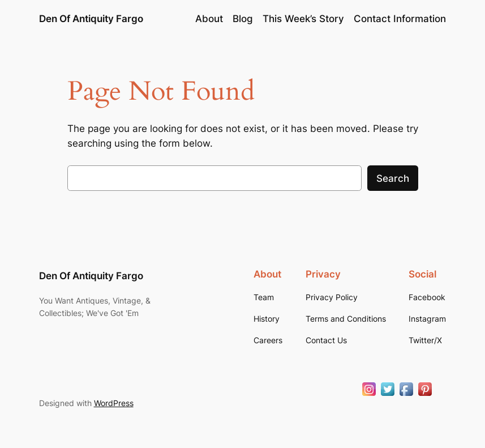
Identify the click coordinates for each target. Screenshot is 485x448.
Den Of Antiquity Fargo (91, 19)
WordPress (114, 403)
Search (393, 178)
